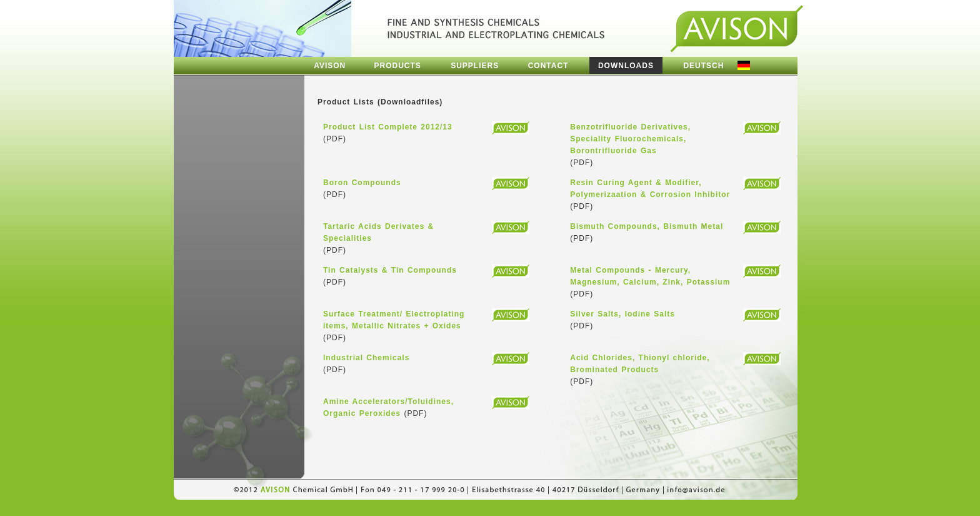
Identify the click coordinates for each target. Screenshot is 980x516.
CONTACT (548, 66)
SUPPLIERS (475, 66)
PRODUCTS (398, 66)
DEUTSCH (703, 66)
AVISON (330, 66)
